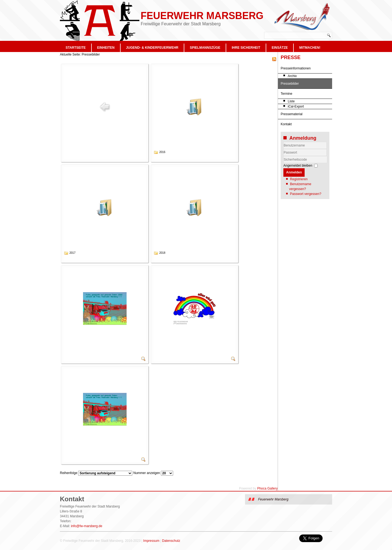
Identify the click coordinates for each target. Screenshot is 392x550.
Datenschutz (171, 541)
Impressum (151, 541)
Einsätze (280, 48)
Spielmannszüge (205, 48)
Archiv (292, 76)
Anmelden (294, 172)
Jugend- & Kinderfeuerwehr (152, 48)
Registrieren (299, 179)
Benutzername (284, 149)
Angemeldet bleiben (298, 166)
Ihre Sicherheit (246, 48)
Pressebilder (290, 84)
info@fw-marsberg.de (87, 526)
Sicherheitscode (284, 156)
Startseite (76, 48)
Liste (291, 101)
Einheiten (106, 48)
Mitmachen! (310, 48)
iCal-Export (296, 106)
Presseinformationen (296, 68)
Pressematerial (292, 114)
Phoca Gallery (267, 488)
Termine (287, 94)
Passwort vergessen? (306, 194)
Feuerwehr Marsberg (202, 16)
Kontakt (286, 124)
